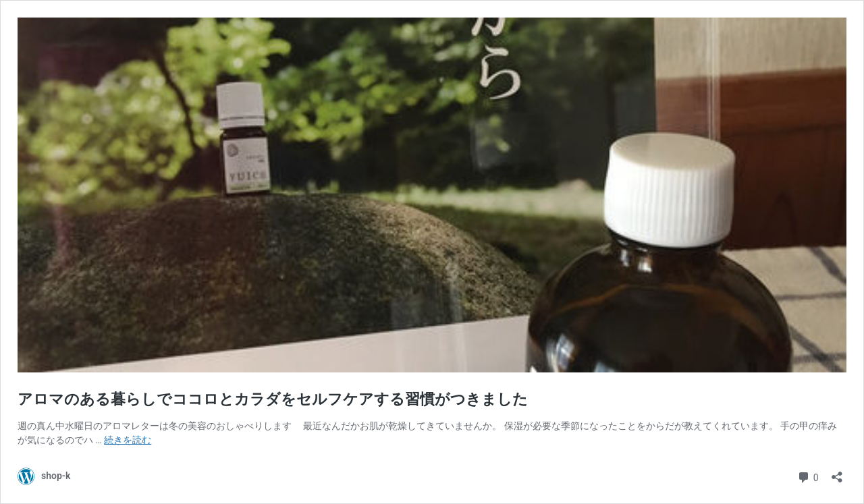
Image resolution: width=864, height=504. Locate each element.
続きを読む (128, 440)
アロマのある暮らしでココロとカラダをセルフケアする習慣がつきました (273, 399)
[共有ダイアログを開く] (837, 473)
